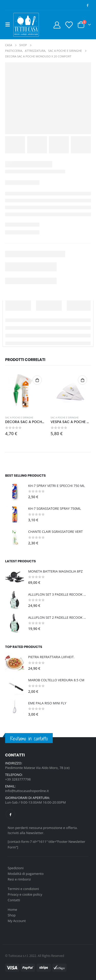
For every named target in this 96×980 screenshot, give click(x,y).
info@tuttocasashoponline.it (27, 791)
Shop (12, 915)
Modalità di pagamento (26, 874)
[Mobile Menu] (9, 25)
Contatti (14, 900)
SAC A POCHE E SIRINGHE (19, 418)
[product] (25, 392)
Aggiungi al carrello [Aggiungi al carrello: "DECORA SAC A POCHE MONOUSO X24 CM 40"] (37, 380)
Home (12, 909)
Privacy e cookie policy (25, 894)
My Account (17, 921)
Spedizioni (16, 868)
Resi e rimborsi (19, 879)
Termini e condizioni (23, 889)
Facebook (10, 814)
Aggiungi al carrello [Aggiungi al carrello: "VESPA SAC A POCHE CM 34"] (82, 380)
